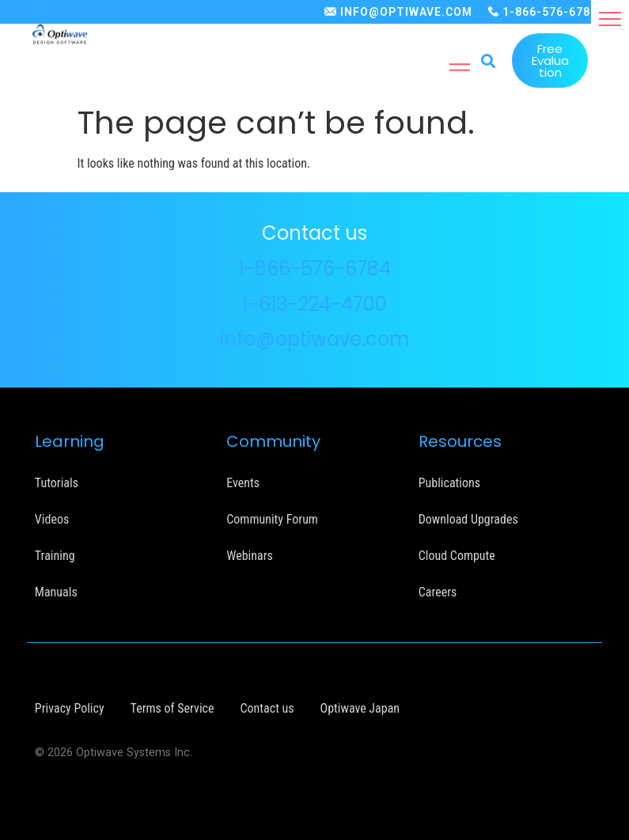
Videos (52, 519)
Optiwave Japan (360, 708)
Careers (438, 592)
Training (55, 556)
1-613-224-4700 (314, 304)
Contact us (267, 708)
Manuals (56, 592)
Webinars (250, 556)
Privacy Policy (70, 708)
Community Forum (272, 519)
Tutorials (57, 483)
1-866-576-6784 (550, 12)
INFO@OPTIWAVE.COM (406, 12)
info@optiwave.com (315, 339)
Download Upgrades (468, 519)
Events (243, 483)
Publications (449, 483)
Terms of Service (172, 708)
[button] (610, 19)
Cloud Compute (457, 556)
